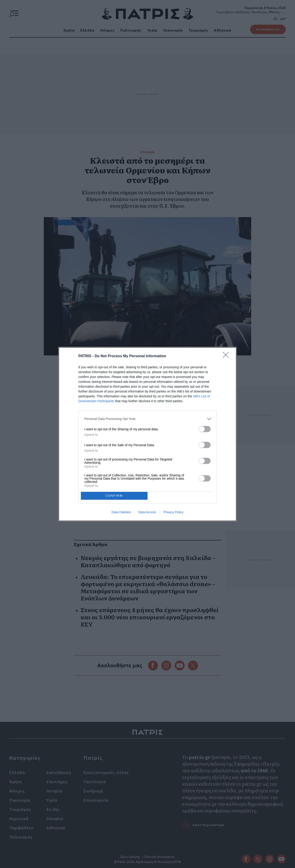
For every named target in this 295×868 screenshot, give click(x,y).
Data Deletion (121, 512)
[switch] (205, 429)
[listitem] (147, 419)
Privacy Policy (173, 512)
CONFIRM (114, 496)
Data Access (147, 512)
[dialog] (147, 434)
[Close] (227, 356)
